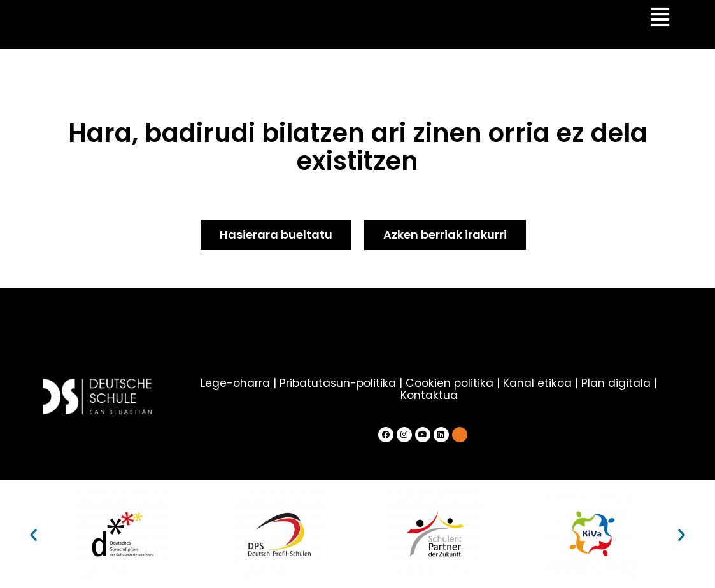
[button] (33, 534)
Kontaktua (429, 395)
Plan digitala (615, 383)
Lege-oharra (237, 383)
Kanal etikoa (536, 383)
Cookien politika (450, 383)
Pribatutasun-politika (339, 383)
